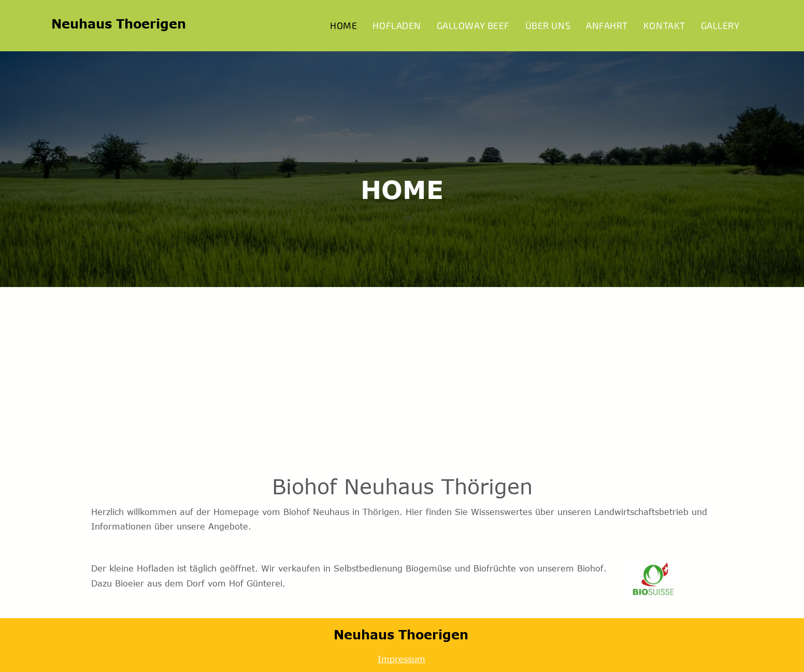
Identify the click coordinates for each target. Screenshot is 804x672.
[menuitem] (343, 26)
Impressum (401, 659)
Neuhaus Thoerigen (119, 24)
